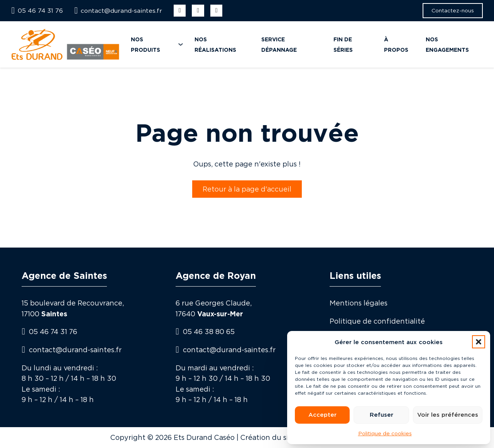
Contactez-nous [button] (453, 10)
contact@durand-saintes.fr (75, 350)
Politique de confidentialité (377, 321)
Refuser (381, 415)
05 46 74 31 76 (53, 332)
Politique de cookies (385, 433)
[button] (479, 342)
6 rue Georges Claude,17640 (214, 308)
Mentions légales (359, 303)
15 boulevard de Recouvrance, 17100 (73, 308)
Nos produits (145, 44)
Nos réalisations (215, 44)
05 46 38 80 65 (209, 332)
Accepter (322, 415)
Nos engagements (447, 44)
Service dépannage (279, 44)
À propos (396, 44)
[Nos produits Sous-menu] (181, 44)
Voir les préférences (448, 415)
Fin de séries (343, 44)
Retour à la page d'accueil (247, 189)
